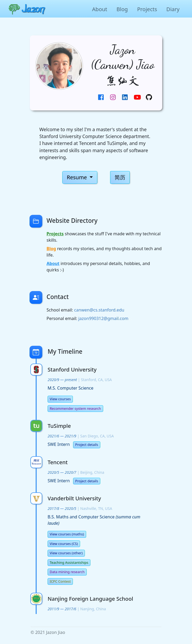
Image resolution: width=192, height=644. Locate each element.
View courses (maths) (67, 534)
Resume (78, 177)
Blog (122, 9)
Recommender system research (75, 408)
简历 (120, 177)
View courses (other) (66, 553)
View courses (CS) (64, 544)
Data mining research (67, 572)
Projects (147, 9)
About (100, 9)
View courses (60, 399)
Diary (173, 9)
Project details (87, 445)
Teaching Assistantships (69, 562)
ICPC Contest (60, 581)
